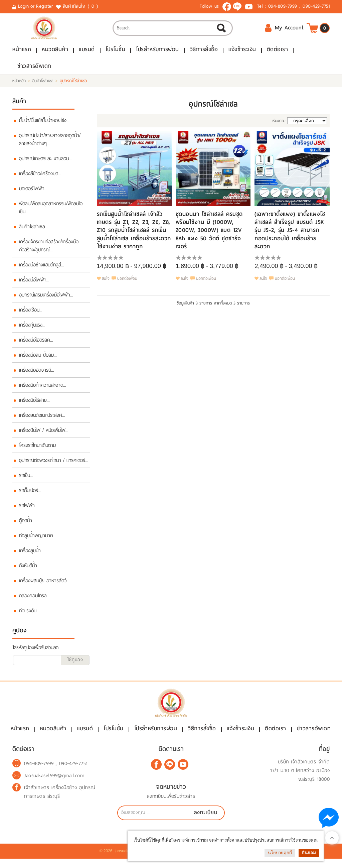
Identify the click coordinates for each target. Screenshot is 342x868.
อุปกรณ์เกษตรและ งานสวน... (45, 162)
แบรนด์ (87, 53)
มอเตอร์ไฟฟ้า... (33, 193)
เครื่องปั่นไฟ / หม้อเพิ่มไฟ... (44, 434)
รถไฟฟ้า (27, 509)
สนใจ (106, 282)
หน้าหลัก (19, 85)
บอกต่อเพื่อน (127, 282)
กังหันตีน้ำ (28, 570)
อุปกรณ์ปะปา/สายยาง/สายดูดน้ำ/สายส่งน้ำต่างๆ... (50, 143)
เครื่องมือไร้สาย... (34, 404)
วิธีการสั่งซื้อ (204, 53)
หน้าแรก (22, 53)
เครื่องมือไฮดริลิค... (36, 344)
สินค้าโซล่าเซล (43, 85)
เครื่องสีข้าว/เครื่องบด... (40, 177)
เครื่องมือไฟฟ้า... (34, 284)
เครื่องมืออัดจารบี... (37, 374)
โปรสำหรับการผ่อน (157, 53)
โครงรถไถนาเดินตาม (37, 449)
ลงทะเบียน (206, 822)
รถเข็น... (26, 479)
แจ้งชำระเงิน (242, 53)
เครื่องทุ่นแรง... (32, 329)
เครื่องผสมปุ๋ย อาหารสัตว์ (43, 585)
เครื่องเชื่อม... (31, 314)
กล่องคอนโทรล (33, 600)
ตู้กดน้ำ (26, 524)
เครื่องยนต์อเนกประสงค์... (42, 419)
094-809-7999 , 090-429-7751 (299, 6)
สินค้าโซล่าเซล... (34, 231)
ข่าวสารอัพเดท (34, 70)
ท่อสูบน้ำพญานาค (36, 539)
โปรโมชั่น (116, 53)
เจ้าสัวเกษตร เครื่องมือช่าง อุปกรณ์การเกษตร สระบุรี (60, 801)
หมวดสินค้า (55, 53)
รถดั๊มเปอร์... (30, 494)
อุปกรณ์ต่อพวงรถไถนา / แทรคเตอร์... (54, 464)
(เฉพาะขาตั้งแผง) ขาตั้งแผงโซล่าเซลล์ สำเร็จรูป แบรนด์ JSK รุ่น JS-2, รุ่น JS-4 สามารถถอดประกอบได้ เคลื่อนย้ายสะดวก (290, 234)
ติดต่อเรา (278, 53)
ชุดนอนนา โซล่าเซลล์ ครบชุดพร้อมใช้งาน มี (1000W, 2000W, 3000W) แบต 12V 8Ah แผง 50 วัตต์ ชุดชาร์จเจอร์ (209, 234)
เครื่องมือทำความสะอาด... (43, 389)
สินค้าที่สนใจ (81, 6)
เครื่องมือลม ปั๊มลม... (38, 359)
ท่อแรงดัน (28, 615)
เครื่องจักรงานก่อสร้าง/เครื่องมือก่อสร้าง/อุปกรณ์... (49, 250)
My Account (284, 30)
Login (24, 6)
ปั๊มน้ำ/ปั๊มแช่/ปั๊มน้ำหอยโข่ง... (44, 124)
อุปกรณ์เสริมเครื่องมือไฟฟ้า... (46, 299)
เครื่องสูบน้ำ (30, 554)
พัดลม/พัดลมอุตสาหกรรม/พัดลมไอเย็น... (51, 212)
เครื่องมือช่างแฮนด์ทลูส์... (42, 269)
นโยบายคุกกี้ (280, 853)
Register (44, 6)
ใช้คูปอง (75, 664)
